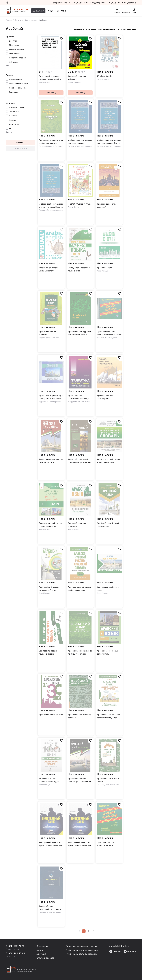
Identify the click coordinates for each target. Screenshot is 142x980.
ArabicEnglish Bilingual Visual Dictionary (49, 269)
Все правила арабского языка (108, 588)
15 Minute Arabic (104, 76)
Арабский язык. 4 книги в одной (109, 780)
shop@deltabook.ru (62, 3)
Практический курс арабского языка (106, 844)
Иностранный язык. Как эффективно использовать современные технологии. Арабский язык (51, 844)
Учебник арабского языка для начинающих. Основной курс (80, 142)
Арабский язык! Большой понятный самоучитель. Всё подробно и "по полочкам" (109, 716)
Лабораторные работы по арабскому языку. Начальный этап (51, 142)
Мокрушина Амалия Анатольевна (82, 402)
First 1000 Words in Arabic (80, 204)
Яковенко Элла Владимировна (80, 146)
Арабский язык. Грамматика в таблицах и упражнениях (80, 397)
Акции (52, 11)
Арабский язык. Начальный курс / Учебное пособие (51, 908)
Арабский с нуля (105, 268)
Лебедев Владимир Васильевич (52, 146)
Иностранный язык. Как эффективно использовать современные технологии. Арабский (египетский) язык (80, 844)
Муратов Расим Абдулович (108, 338)
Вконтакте (130, 951)
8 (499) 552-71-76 (82, 3)
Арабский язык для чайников (77, 78)
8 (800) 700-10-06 (118, 3)
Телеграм (115, 951)
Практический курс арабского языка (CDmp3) (109, 333)
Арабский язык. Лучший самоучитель (108, 525)
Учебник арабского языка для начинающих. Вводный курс (51, 206)
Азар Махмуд (44, 82)
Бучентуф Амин (74, 82)
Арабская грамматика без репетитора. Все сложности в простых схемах (51, 461)
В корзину (51, 93)
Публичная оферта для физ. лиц (82, 950)
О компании (43, 946)
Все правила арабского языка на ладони (50, 652)
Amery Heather (74, 207)
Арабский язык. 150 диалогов (48, 333)
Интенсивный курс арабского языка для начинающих (49, 780)
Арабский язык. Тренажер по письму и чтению (80, 652)
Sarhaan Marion (103, 79)
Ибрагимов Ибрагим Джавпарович (53, 338)
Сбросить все (21, 148)
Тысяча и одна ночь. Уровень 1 (106, 205)
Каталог (41, 11)
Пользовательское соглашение (82, 946)
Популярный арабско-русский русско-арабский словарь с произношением (51, 78)
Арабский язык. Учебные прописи (79, 716)
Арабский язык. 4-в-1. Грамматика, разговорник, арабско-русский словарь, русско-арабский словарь (80, 461)
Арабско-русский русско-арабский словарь (109, 461)
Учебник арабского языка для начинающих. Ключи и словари (109, 142)
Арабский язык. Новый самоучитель (108, 652)
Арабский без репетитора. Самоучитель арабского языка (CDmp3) (51, 397)
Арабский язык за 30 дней (51, 715)
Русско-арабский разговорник (105, 397)
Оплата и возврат (45, 958)
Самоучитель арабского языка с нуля (79, 269)
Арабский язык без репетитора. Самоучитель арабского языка (80, 780)
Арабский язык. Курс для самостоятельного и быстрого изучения (80, 333)
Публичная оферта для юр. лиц (81, 954)
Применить (21, 142)
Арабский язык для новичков (77, 525)
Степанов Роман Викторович (50, 912)
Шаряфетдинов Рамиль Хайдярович (111, 785)
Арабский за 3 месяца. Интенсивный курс (50, 588)
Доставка (62, 11)
